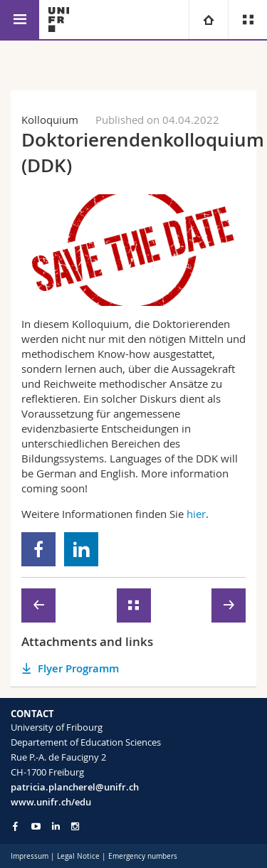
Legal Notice (78, 856)
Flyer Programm (78, 668)
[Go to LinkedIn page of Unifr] (56, 826)
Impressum (30, 856)
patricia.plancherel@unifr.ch (75, 787)
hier (196, 514)
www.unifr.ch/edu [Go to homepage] (51, 802)
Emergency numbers (143, 856)
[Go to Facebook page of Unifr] (15, 826)
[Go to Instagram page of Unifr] (75, 826)
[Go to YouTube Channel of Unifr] (36, 826)
